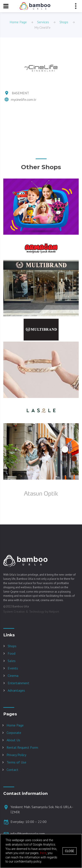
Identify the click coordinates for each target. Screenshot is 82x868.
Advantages (16, 690)
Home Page (18, 22)
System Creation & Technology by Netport (31, 612)
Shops (64, 22)
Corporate (14, 733)
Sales (12, 661)
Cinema (13, 676)
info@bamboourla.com (28, 834)
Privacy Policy (16, 755)
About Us (13, 740)
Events (13, 668)
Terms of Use (16, 762)
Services (43, 22)
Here (43, 853)
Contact (12, 770)
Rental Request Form (22, 747)
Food (11, 653)
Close (70, 851)
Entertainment (18, 683)
